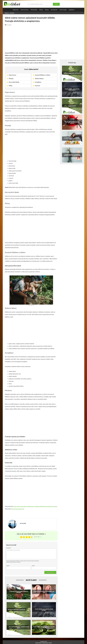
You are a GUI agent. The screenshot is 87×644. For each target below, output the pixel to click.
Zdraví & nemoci (25, 10)
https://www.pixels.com (18, 509)
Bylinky (41, 10)
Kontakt (50, 643)
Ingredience (72, 10)
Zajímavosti (16, 10)
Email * (33, 566)
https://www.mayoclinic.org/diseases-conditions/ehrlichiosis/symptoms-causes (35, 506)
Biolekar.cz (7, 13)
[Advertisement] (31, 38)
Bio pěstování (54, 10)
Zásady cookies (38, 643)
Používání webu (45, 643)
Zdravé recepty (63, 10)
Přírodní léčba (34, 10)
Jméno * (8, 566)
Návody (47, 10)
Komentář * (9, 548)
